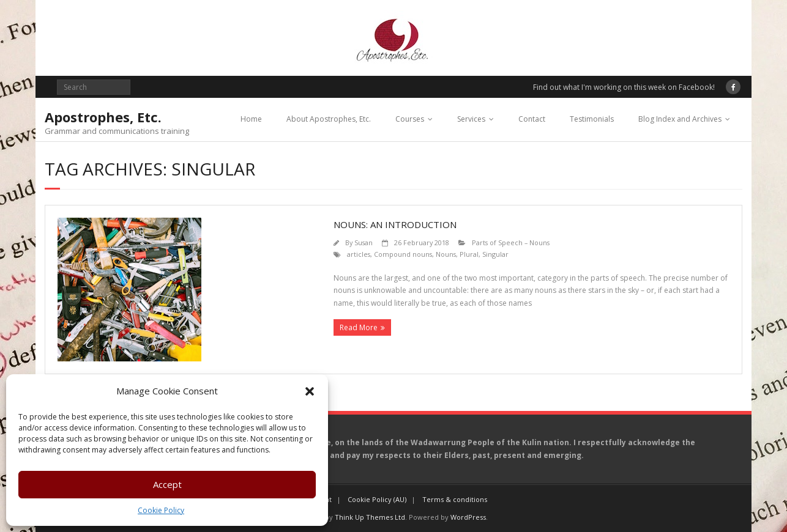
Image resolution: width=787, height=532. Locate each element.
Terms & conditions (455, 499)
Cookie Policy (161, 510)
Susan (364, 242)
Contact (532, 119)
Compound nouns (403, 254)
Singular (495, 254)
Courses (410, 119)
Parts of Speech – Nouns (511, 242)
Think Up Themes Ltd (370, 517)
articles (359, 254)
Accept (167, 484)
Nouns (446, 254)
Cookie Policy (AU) (377, 499)
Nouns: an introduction (395, 224)
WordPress (468, 517)
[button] (310, 391)
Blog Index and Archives (680, 119)
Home (251, 119)
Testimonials (592, 119)
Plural (469, 254)
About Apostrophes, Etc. (329, 119)
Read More (359, 327)
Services (471, 119)
